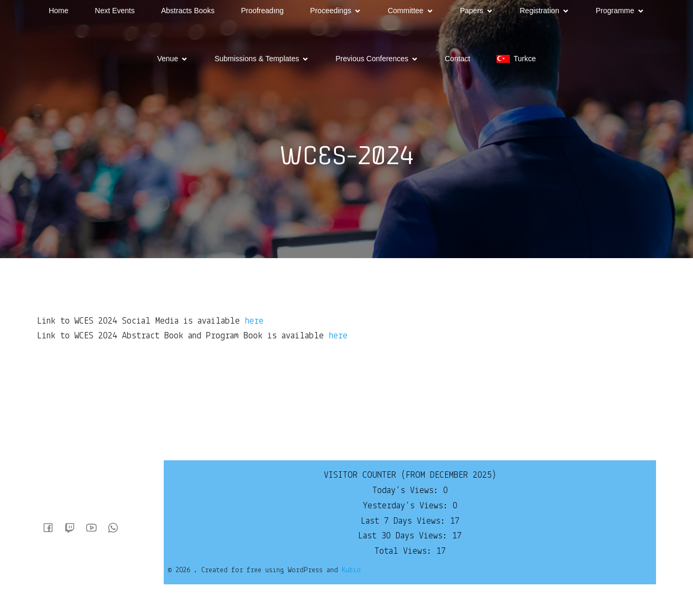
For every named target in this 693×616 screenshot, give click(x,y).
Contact (457, 59)
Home (58, 11)
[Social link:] (52, 527)
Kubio (351, 570)
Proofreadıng (262, 11)
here (254, 321)
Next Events (115, 11)
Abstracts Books (188, 11)
